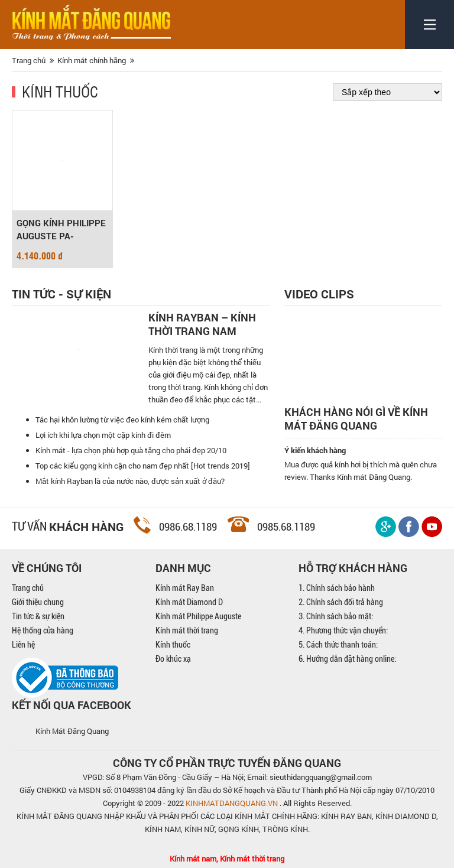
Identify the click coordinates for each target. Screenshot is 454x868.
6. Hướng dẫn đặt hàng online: (347, 659)
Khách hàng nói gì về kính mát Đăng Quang (356, 419)
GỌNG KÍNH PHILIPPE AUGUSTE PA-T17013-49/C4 (61, 230)
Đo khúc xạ (173, 659)
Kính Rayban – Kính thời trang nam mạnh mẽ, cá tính (202, 324)
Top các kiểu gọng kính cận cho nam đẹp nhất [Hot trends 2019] (143, 466)
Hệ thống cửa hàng (43, 630)
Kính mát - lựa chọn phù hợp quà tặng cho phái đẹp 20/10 (131, 450)
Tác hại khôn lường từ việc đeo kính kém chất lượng (122, 420)
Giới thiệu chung (38, 602)
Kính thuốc (60, 91)
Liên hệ (23, 645)
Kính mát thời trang (187, 630)
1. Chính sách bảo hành (337, 588)
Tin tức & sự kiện (38, 616)
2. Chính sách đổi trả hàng (341, 602)
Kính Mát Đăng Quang (72, 731)
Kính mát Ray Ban (185, 588)
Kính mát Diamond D (189, 602)
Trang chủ (28, 588)
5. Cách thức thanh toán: (338, 645)
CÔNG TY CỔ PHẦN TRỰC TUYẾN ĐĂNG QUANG (227, 763)
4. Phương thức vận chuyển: (343, 630)
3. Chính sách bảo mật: (336, 616)
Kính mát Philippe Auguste (198, 616)
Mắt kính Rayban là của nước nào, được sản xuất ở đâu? (130, 481)
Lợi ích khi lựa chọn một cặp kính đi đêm (103, 435)
